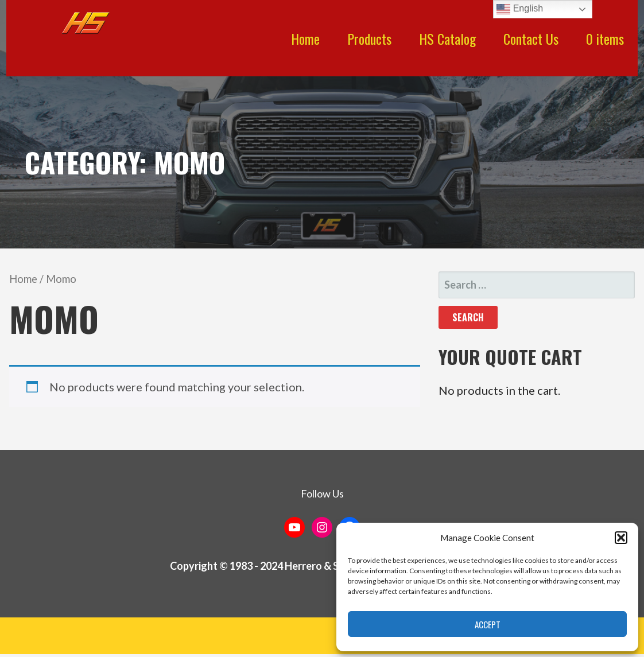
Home (305, 38)
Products (369, 38)
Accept (488, 624)
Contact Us (531, 38)
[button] (621, 538)
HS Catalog (447, 38)
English (520, 9)
